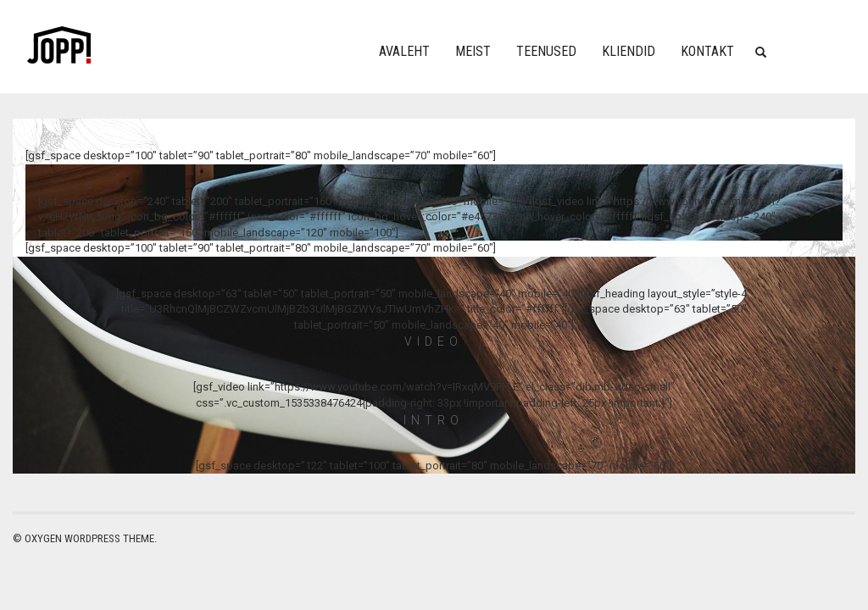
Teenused (546, 51)
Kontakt (707, 51)
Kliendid (629, 51)
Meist (473, 51)
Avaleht (404, 51)
